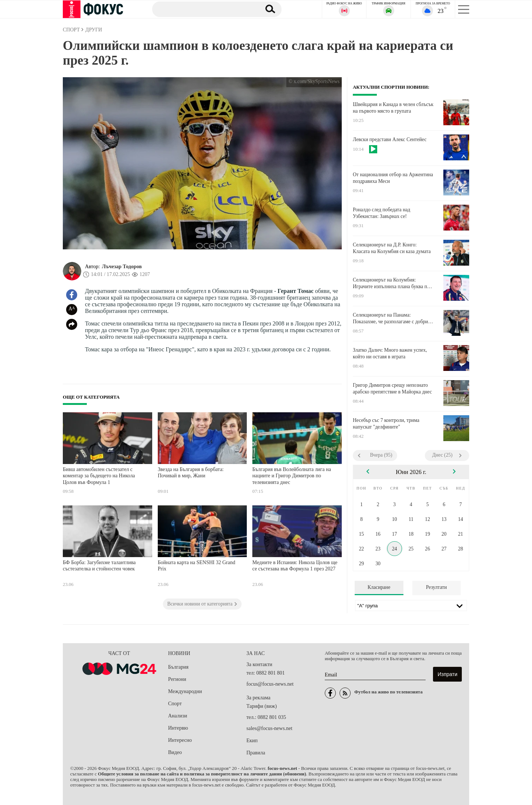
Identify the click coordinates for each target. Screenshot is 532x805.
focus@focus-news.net (270, 684)
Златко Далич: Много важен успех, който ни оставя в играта (390, 353)
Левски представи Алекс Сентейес (390, 139)
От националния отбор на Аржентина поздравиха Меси (393, 178)
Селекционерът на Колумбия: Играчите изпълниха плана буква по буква (391, 283)
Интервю (178, 728)
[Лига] (411, 606)
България (178, 667)
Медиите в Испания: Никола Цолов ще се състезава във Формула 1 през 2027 (295, 566)
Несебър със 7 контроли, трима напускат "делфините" (386, 424)
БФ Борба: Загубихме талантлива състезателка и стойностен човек (99, 566)
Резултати (436, 587)
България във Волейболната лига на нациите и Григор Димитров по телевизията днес (292, 476)
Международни (185, 691)
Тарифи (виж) (262, 706)
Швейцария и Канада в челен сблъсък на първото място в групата (393, 108)
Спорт (175, 704)
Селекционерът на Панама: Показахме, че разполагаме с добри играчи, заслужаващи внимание (391, 318)
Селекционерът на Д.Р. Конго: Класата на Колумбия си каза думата (392, 248)
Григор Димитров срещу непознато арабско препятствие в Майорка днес (392, 388)
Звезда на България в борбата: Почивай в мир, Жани (191, 473)
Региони (177, 679)
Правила (256, 753)
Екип (252, 741)
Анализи (178, 716)
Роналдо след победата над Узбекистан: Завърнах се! (381, 213)
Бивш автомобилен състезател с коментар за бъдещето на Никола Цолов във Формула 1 (99, 476)
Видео (175, 752)
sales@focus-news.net (269, 728)
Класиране (379, 587)
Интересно (180, 740)
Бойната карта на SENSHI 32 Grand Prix (197, 566)
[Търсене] (203, 9)
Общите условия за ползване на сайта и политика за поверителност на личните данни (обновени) (202, 774)
